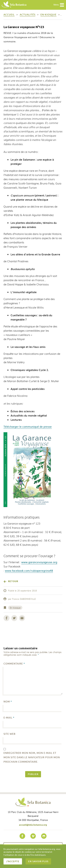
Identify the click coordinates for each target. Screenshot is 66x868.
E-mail (9, 718)
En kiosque (15, 608)
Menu (59, 5)
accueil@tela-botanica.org (33, 825)
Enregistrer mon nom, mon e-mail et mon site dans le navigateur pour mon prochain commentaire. (32, 757)
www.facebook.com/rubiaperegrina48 (29, 571)
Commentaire (14, 664)
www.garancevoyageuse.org (39, 562)
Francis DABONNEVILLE (24, 599)
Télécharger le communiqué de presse (28, 426)
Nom (8, 702)
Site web (10, 734)
